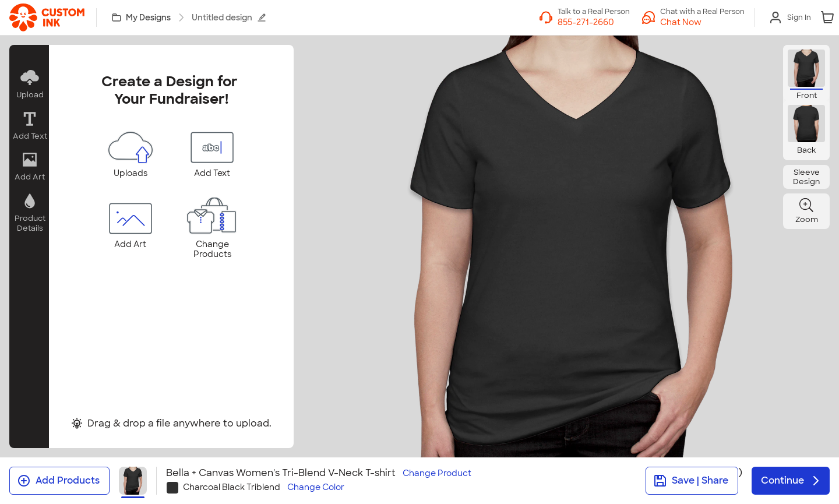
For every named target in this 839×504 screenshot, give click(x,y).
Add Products (58, 481)
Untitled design (229, 17)
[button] (29, 84)
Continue (792, 481)
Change (437, 473)
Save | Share (691, 481)
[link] (47, 17)
